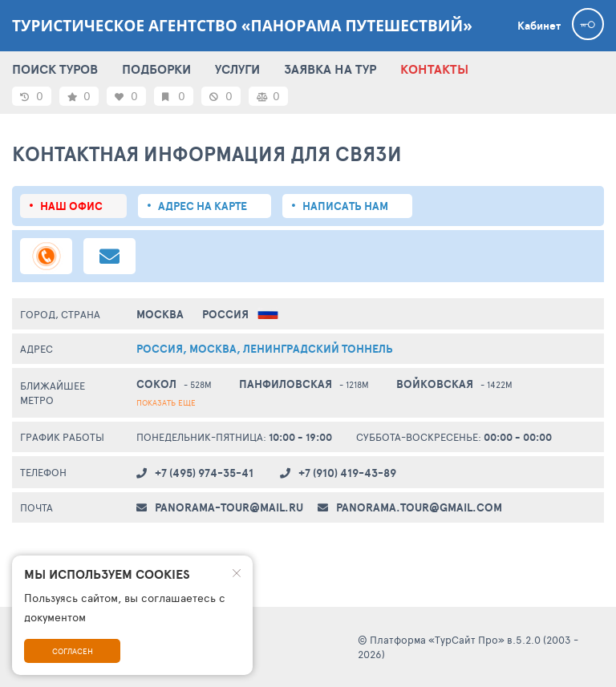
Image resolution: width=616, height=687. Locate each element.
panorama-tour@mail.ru (229, 507)
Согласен (73, 651)
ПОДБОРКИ (156, 69)
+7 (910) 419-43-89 (347, 473)
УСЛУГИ (237, 69)
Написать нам (345, 206)
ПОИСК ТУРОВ (55, 69)
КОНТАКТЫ (434, 69)
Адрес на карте (203, 206)
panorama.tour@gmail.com (419, 507)
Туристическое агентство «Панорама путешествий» (242, 26)
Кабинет (539, 26)
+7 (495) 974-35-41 (204, 473)
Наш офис (71, 206)
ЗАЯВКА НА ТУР (330, 69)
